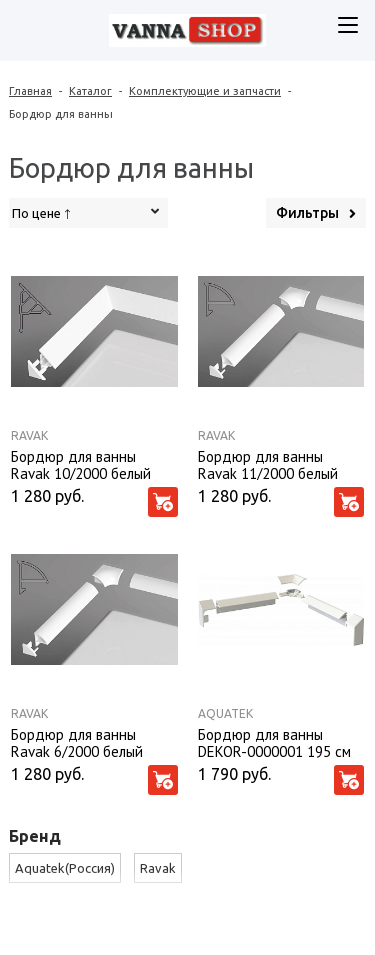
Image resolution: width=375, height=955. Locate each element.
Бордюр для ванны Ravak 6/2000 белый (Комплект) (77, 742)
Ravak (29, 435)
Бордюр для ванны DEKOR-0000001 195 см (274, 742)
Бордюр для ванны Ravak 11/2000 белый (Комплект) (268, 464)
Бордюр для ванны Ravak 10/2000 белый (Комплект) (81, 464)
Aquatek (225, 713)
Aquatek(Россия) (65, 868)
